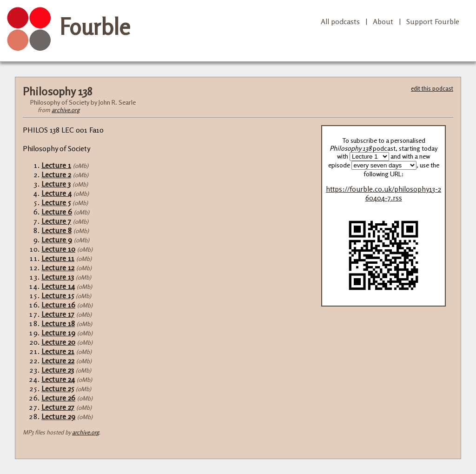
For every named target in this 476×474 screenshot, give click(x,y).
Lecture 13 (58, 277)
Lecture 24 (58, 379)
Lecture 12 (58, 267)
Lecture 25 (58, 388)
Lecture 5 (56, 202)
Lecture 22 (58, 361)
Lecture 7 (56, 221)
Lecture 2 (56, 174)
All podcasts (340, 21)
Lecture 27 (58, 407)
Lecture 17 (58, 314)
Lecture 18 (58, 323)
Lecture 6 (57, 212)
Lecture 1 (56, 165)
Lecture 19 (58, 333)
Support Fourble (433, 21)
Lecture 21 (58, 351)
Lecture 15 (58, 295)
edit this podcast (432, 88)
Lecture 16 (58, 305)
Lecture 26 (58, 398)
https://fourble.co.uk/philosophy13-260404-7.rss (383, 194)
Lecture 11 (58, 258)
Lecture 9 (57, 240)
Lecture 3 (56, 184)
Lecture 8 (56, 230)
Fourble (95, 27)
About (383, 21)
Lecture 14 (58, 286)
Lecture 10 (58, 249)
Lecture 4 (56, 193)
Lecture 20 (58, 342)
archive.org (66, 110)
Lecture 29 (58, 416)
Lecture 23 (58, 370)
